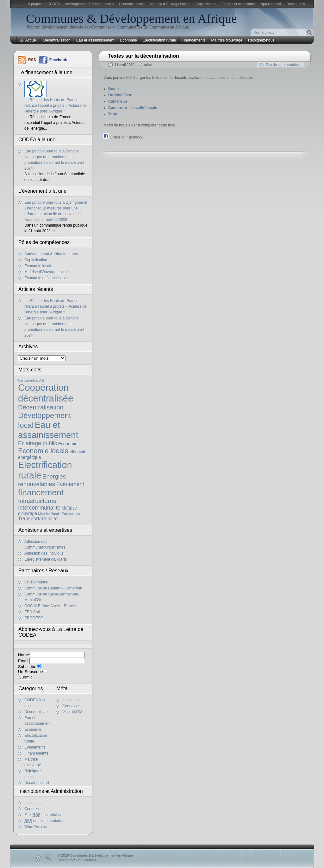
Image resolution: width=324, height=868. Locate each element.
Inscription (71, 700)
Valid (73, 712)
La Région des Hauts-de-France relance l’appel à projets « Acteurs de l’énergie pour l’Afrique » (56, 106)
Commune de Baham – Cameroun (53, 588)
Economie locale (132, 4)
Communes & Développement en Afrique (131, 19)
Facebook (58, 60)
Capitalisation (206, 4)
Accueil (31, 40)
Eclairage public (37, 443)
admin (149, 65)
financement (41, 492)
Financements (193, 40)
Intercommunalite (39, 508)
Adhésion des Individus (44, 553)
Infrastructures (37, 501)
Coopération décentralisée (46, 393)
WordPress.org (37, 827)
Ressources (296, 4)
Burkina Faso (120, 95)
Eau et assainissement (95, 40)
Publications (71, 514)
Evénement (70, 484)
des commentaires (44, 821)
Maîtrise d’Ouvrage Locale (170, 4)
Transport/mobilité (38, 519)
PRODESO (34, 618)
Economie (128, 40)
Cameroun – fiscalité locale (133, 108)
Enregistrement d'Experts (46, 559)
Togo (113, 114)
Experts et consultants (239, 4)
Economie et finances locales (49, 278)
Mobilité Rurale (49, 514)
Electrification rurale (159, 40)
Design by (77, 860)
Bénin (113, 89)
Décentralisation (57, 40)
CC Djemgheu (36, 582)
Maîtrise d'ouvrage (227, 40)
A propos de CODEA (44, 4)
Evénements (35, 747)
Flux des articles (43, 815)
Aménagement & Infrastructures (89, 4)
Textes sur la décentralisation (144, 56)
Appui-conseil (271, 4)
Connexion (71, 706)
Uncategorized (37, 783)
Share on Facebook (127, 137)
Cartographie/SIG (31, 380)
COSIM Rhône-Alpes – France (50, 606)
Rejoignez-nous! (262, 40)
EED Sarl (32, 612)
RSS (32, 60)
